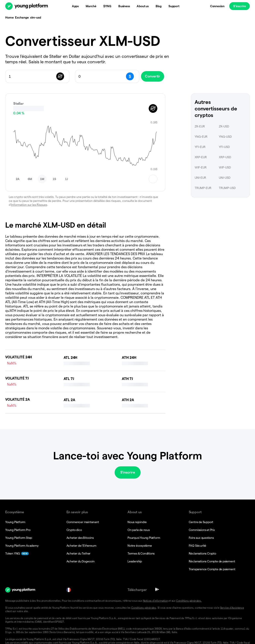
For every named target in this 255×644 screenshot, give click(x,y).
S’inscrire (240, 6)
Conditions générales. (189, 571)
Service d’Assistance (232, 578)
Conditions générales (144, 578)
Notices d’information (156, 571)
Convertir (156, 76)
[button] (220, 632)
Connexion (217, 6)
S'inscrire (128, 443)
